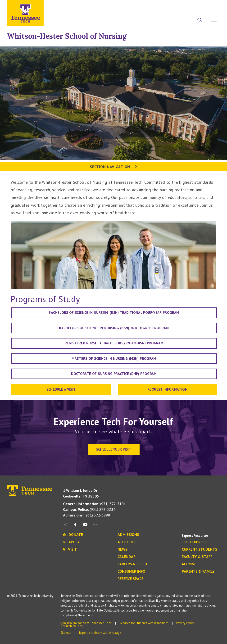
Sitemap (66, 633)
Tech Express (194, 542)
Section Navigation (113, 167)
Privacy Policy (185, 623)
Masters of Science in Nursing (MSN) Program (114, 359)
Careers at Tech (132, 564)
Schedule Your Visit (114, 449)
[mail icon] (95, 526)
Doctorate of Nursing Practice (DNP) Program (114, 374)
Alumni (188, 564)
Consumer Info (131, 571)
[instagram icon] (67, 526)
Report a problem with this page (100, 633)
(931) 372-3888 (87, 515)
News (123, 549)
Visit (212, 5)
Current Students (200, 549)
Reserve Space (130, 579)
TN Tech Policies (72, 626)
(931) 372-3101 (94, 504)
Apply (177, 5)
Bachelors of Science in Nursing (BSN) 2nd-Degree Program (114, 328)
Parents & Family (198, 571)
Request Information (167, 389)
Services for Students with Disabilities (144, 623)
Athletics (127, 542)
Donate (195, 5)
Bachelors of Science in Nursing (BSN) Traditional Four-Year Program (114, 313)
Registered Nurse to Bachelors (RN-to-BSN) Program (114, 343)
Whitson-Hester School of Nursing (67, 36)
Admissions (128, 535)
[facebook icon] (75, 526)
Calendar (127, 557)
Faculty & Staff (197, 557)
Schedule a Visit (61, 389)
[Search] (200, 20)
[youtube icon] (85, 526)
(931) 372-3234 (89, 509)
